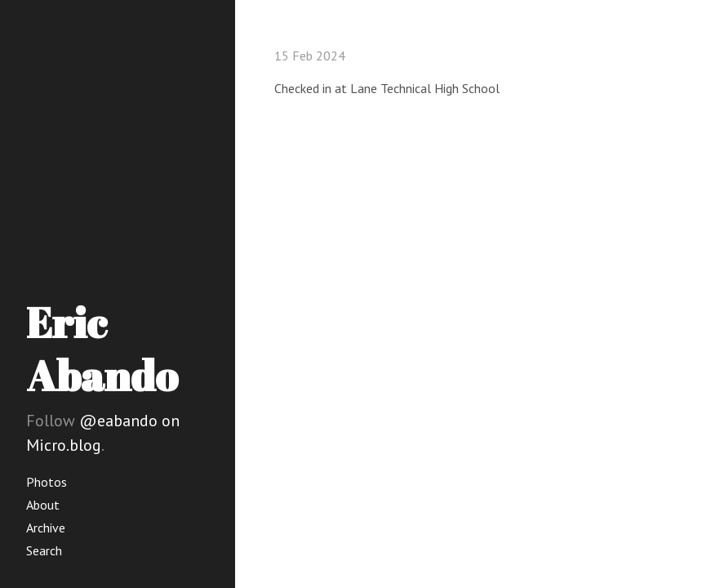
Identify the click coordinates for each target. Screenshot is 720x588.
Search (44, 550)
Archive (46, 528)
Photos (47, 482)
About (43, 505)
